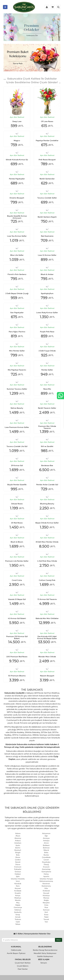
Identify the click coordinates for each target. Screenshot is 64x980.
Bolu (18, 855)
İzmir (18, 881)
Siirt (46, 912)
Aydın (18, 845)
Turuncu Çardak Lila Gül (17, 446)
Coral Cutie (17, 580)
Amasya (46, 838)
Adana (18, 833)
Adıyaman (46, 833)
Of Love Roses (47, 121)
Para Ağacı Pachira (17, 332)
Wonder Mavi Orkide (47, 657)
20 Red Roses (17, 523)
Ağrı (46, 836)
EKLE (59, 940)
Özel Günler (23, 969)
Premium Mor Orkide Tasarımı (47, 427)
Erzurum (46, 867)
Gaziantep (46, 869)
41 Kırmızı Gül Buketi (17, 618)
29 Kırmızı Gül (17, 465)
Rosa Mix (47, 389)
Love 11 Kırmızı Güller (47, 255)
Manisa (46, 898)
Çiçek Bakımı (23, 966)
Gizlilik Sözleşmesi (45, 956)
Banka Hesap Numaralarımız (45, 950)
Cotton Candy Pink (47, 580)
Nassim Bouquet (47, 676)
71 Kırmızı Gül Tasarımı (47, 599)
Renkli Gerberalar (47, 179)
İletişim (44, 963)
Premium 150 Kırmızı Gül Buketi (17, 637)
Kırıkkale (18, 891)
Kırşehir (18, 893)
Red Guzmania (47, 236)
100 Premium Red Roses (17, 657)
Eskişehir (18, 869)
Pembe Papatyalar (17, 179)
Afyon (18, 836)
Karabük (18, 884)
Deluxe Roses (17, 504)
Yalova (18, 924)
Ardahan (18, 843)
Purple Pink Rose (47, 332)
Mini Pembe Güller (17, 351)
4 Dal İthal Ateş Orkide (47, 561)
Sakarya (18, 910)
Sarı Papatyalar (17, 312)
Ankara (18, 841)
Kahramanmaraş (46, 881)
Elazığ (46, 864)
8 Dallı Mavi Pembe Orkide (47, 542)
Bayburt (18, 850)
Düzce (18, 864)
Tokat (46, 917)
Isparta (46, 876)
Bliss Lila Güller (17, 255)
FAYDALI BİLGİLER (23, 959)
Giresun (18, 872)
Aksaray (18, 838)
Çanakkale (46, 857)
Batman (46, 848)
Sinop (18, 915)
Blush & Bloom (17, 542)
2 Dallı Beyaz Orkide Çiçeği (17, 293)
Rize (46, 907)
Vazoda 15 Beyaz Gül (17, 599)
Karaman (46, 884)
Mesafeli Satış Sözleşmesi (45, 953)
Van (46, 922)
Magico (17, 140)
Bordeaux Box (47, 465)
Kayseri (18, 888)
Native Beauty (17, 408)
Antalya (46, 841)
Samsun (46, 910)
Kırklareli (46, 891)
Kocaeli (46, 893)
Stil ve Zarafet (47, 446)
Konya (18, 895)
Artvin (46, 843)
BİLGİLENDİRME (45, 947)
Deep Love (17, 121)
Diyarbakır (46, 862)
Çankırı (18, 860)
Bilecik (46, 850)
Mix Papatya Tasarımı (17, 370)
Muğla (46, 900)
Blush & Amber (47, 274)
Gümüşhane (46, 872)
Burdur (46, 855)
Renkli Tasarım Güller (47, 408)
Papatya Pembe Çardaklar (47, 140)
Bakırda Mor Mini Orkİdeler (47, 618)
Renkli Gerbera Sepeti (47, 217)
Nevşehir (46, 903)
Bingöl (18, 853)
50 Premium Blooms (17, 676)
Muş (18, 903)
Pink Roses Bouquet (47, 160)
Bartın (18, 848)
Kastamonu (46, 886)
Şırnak (18, 917)
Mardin (18, 900)
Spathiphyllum (47, 293)
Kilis (46, 888)
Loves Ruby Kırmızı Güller (47, 312)
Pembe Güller (47, 370)
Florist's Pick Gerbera (17, 274)
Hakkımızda (16, 950)
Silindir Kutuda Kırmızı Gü (17, 160)
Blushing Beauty (47, 504)
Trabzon (18, 919)
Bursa (18, 857)
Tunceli (46, 919)
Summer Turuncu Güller (17, 389)
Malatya (18, 898)
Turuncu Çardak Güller (47, 198)
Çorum (46, 860)
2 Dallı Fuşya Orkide (47, 351)
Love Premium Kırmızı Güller (17, 427)
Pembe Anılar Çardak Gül (47, 485)
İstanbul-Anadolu (18, 879)
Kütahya (46, 895)
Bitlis (46, 853)
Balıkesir (46, 845)
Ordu (46, 905)
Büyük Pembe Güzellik (17, 485)
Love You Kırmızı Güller (17, 236)
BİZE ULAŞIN (44, 959)
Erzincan (18, 867)
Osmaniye (18, 907)
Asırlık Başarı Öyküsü (16, 953)
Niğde (18, 905)
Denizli (18, 862)
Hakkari (18, 874)
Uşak (18, 922)
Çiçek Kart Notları (23, 963)
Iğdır (18, 876)
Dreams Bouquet (17, 198)
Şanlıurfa (18, 912)
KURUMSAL (16, 947)
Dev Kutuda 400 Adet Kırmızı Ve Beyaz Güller (47, 637)
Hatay (46, 874)
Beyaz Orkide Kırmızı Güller (47, 523)
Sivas (46, 915)
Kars (18, 886)
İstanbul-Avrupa (46, 879)
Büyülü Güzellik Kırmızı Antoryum (17, 217)
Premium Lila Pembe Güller (17, 561)
